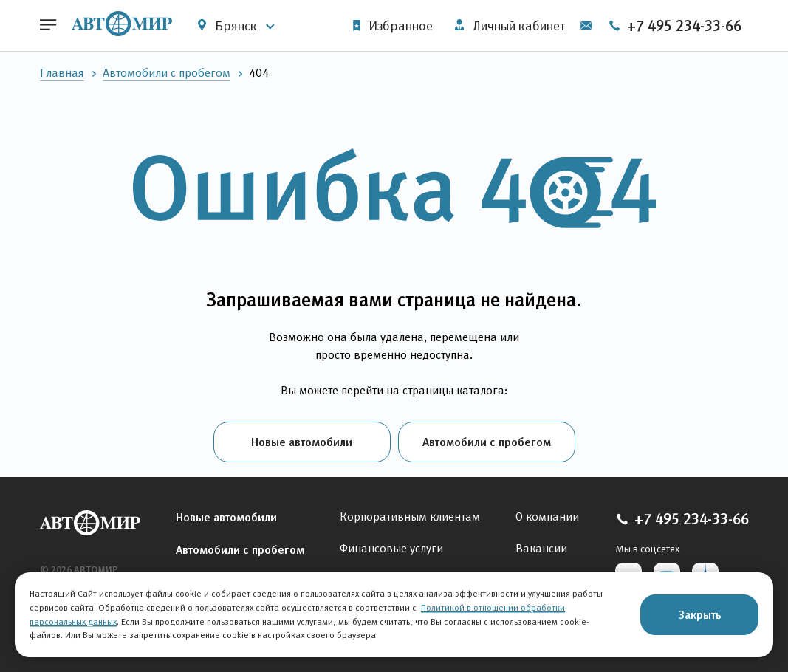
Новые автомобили (302, 442)
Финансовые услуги (391, 548)
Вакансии (541, 548)
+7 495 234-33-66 (675, 26)
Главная (62, 73)
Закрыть (700, 614)
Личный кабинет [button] (510, 26)
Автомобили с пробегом (167, 73)
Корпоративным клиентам (410, 517)
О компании (547, 517)
